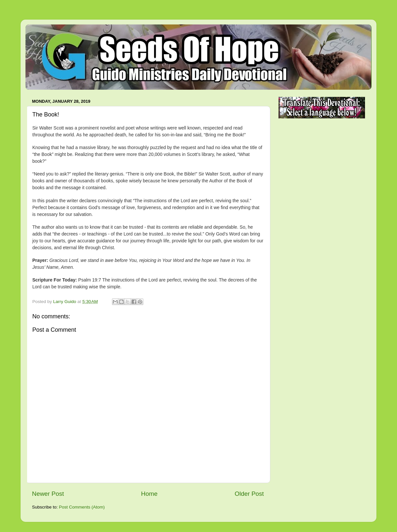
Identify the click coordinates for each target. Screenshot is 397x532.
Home (149, 494)
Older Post (249, 494)
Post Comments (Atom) (82, 507)
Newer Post (48, 494)
